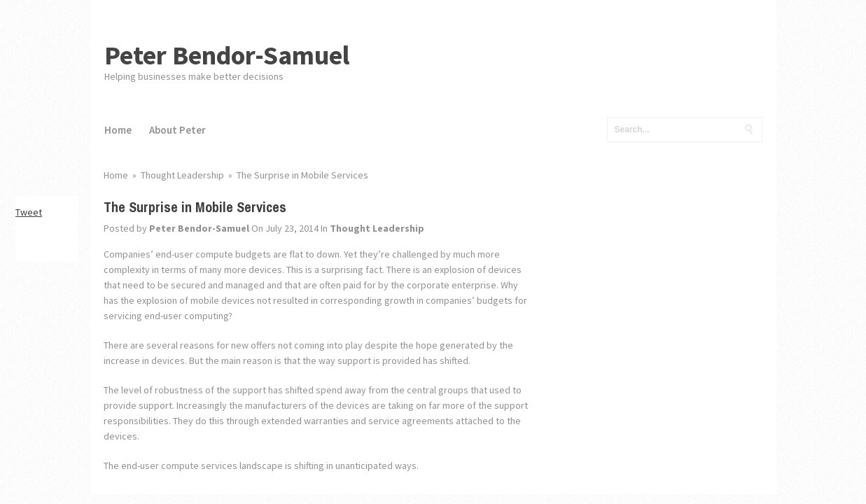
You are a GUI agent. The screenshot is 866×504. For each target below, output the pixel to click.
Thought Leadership (377, 228)
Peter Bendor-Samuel (227, 55)
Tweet (29, 212)
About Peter (177, 130)
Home (118, 130)
